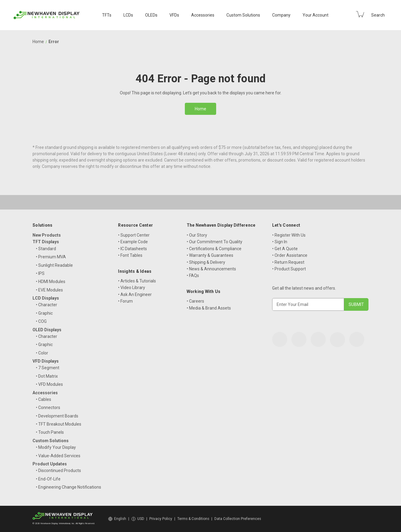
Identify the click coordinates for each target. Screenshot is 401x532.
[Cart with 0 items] (360, 14)
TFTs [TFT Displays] (107, 15)
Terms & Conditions (193, 519)
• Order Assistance (290, 255)
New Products (47, 235)
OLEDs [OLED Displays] (151, 15)
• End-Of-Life (48, 479)
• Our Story (197, 235)
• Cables (44, 399)
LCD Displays (46, 298)
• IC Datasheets (132, 249)
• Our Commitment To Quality (214, 242)
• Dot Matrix (47, 376)
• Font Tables (130, 255)
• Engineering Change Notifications (68, 487)
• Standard (46, 249)
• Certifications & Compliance (214, 249)
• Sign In (280, 242)
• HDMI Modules (51, 282)
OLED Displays (47, 330)
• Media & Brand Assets (209, 308)
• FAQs (193, 275)
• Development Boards (57, 416)
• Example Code (133, 242)
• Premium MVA (51, 257)
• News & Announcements (211, 269)
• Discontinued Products (58, 471)
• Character (47, 305)
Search (378, 15)
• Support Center (134, 235)
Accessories (203, 15)
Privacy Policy (161, 519)
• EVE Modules (49, 290)
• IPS (40, 273)
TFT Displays (46, 242)
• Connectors (48, 408)
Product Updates (50, 464)
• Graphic (44, 313)
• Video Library (132, 288)
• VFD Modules (49, 384)
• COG (41, 321)
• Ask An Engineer (135, 294)
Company (281, 15)
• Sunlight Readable (54, 265)
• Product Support (289, 269)
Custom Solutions (243, 15)
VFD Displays (46, 361)
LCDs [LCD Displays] (128, 15)
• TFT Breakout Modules (59, 424)
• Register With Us (289, 235)
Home (200, 109)
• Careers (195, 301)
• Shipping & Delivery (206, 262)
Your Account (316, 15)
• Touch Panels (50, 432)
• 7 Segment (48, 368)
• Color (42, 353)
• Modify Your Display (56, 447)
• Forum (125, 301)
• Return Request (288, 262)
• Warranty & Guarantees (210, 255)
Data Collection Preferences (238, 519)
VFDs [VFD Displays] (174, 15)
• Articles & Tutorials (137, 281)
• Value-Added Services (58, 456)
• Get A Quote (285, 249)
